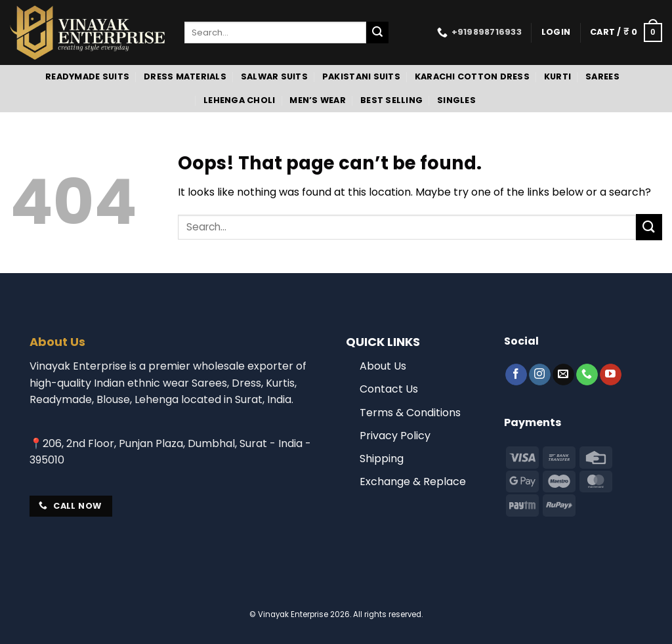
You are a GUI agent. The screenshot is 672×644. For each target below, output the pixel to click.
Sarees (602, 76)
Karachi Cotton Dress (472, 76)
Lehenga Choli (239, 100)
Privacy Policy (395, 436)
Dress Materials (185, 76)
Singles (456, 100)
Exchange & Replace (413, 482)
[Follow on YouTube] (611, 375)
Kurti (557, 76)
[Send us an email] (563, 375)
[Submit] (377, 33)
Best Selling (391, 100)
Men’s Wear (318, 100)
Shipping (382, 459)
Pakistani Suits (361, 76)
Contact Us (389, 389)
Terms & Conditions (410, 413)
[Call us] (587, 375)
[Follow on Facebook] (516, 375)
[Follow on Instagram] (540, 375)
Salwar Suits (274, 76)
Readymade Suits (87, 76)
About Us (383, 366)
